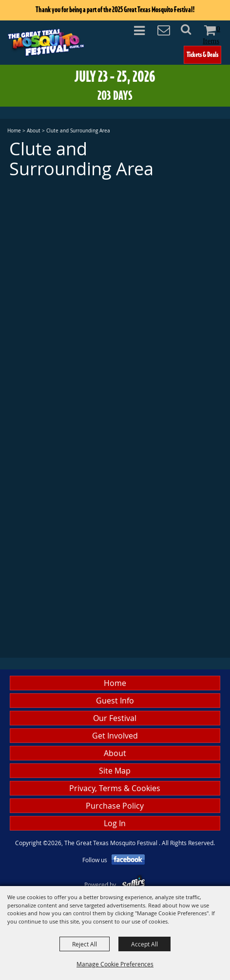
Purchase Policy (115, 806)
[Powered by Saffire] (133, 885)
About (34, 131)
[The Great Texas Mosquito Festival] (46, 42)
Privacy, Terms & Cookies (115, 788)
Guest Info (115, 701)
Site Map (115, 771)
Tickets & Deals (202, 54)
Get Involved (115, 736)
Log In (115, 823)
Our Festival (115, 718)
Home (14, 131)
